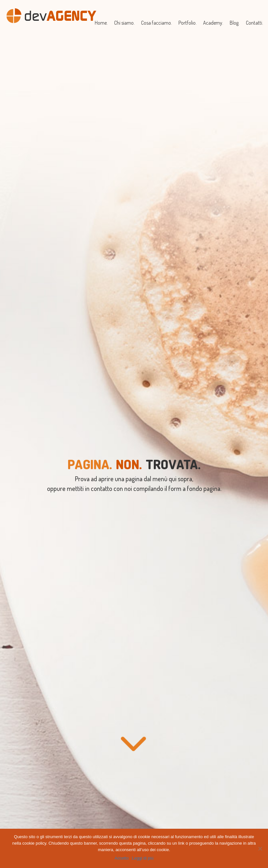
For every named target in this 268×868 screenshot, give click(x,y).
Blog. (235, 23)
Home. (101, 23)
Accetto (122, 858)
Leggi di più (143, 858)
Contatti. (255, 23)
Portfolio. (188, 23)
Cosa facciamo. (157, 23)
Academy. (213, 23)
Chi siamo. (124, 23)
